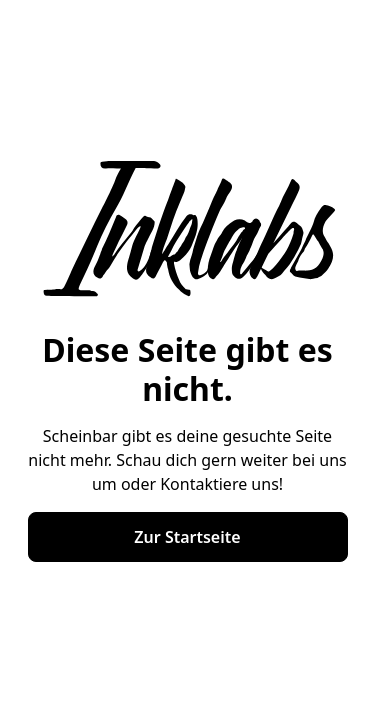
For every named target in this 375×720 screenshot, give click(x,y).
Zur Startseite (187, 537)
